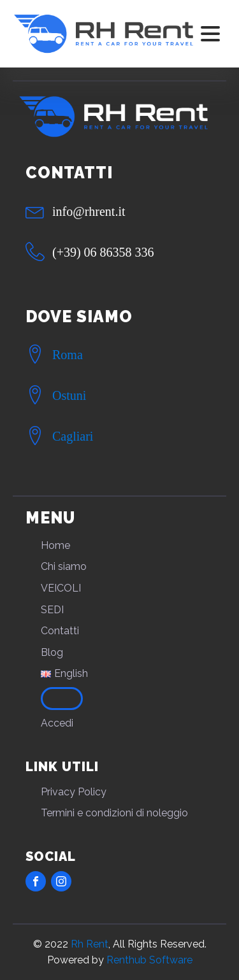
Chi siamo (64, 566)
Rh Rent (90, 944)
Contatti (60, 631)
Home (55, 545)
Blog (52, 652)
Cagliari (73, 436)
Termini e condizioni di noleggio (114, 813)
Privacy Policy (74, 792)
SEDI (52, 610)
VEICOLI (61, 588)
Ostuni (69, 395)
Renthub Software (149, 960)
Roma (68, 355)
